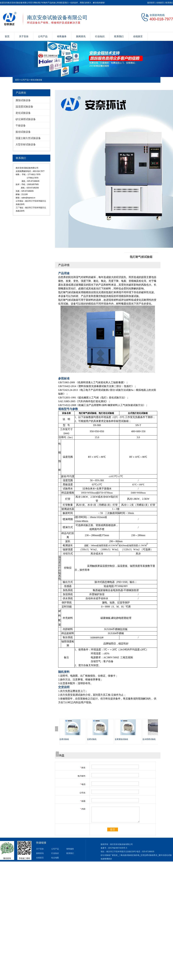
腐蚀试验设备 (23, 100)
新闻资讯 (81, 36)
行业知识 (100, 36)
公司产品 (43, 36)
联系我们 (169, 3)
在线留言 (160, 3)
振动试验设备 (23, 132)
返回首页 (151, 3)
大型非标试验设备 (26, 144)
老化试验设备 (36, 80)
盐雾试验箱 (64, 739)
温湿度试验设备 (24, 107)
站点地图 (55, 858)
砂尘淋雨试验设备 (26, 119)
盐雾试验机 (92, 739)
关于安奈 (24, 36)
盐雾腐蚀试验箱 (121, 739)
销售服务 (62, 36)
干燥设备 (21, 126)
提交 (113, 829)
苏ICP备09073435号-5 (118, 848)
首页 (7, 36)
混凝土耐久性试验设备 (28, 138)
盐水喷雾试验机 (149, 739)
